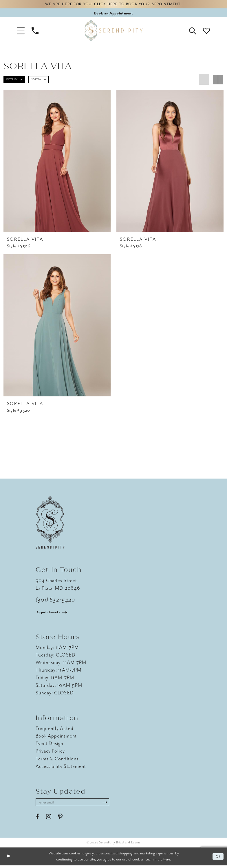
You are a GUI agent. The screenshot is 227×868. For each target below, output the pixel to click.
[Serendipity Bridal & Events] (113, 31)
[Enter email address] (76, 805)
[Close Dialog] (9, 859)
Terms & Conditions (57, 761)
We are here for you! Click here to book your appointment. (113, 5)
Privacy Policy (50, 753)
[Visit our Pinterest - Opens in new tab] (60, 820)
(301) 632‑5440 (55, 602)
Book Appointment (56, 738)
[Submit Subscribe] (112, 805)
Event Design (50, 745)
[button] (21, 31)
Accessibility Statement (61, 768)
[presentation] (57, 162)
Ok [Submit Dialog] (218, 859)
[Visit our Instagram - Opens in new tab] (49, 820)
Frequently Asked (55, 730)
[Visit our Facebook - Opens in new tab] (37, 820)
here (167, 862)
